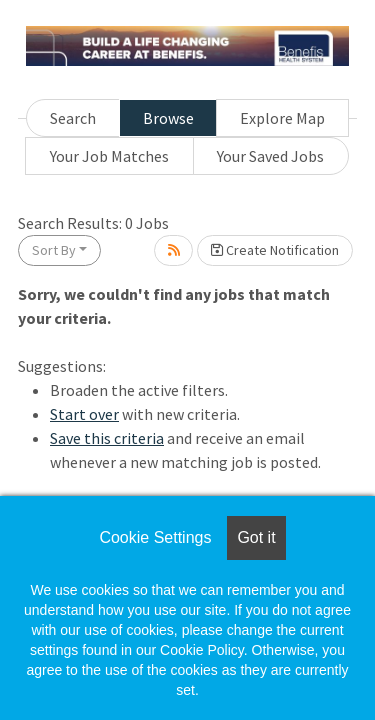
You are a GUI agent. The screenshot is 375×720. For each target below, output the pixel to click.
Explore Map (282, 118)
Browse (168, 118)
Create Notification (275, 250)
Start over (84, 414)
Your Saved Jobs (270, 156)
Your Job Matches (109, 156)
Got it (256, 537)
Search (73, 118)
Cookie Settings (155, 537)
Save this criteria (107, 438)
